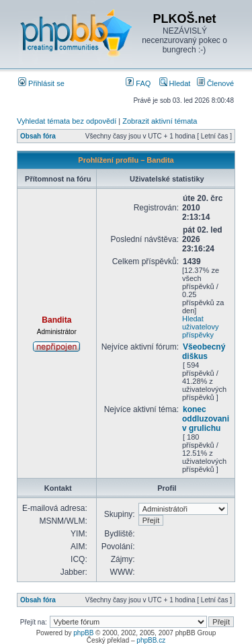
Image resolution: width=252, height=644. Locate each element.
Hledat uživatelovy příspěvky (200, 327)
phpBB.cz (151, 640)
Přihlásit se (41, 83)
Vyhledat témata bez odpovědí (67, 121)
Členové (215, 83)
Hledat (175, 83)
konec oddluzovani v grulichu (206, 419)
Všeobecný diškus (204, 352)
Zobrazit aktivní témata (160, 121)
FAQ (138, 83)
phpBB (83, 633)
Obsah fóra (38, 136)
